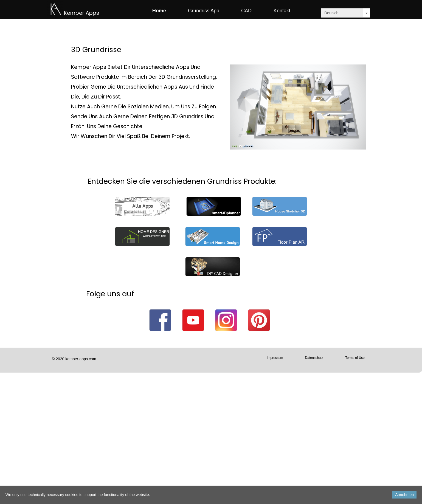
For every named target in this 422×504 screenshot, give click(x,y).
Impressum (275, 358)
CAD (246, 11)
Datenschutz (314, 358)
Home (159, 11)
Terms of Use (355, 358)
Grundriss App (204, 11)
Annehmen (404, 495)
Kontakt (282, 11)
